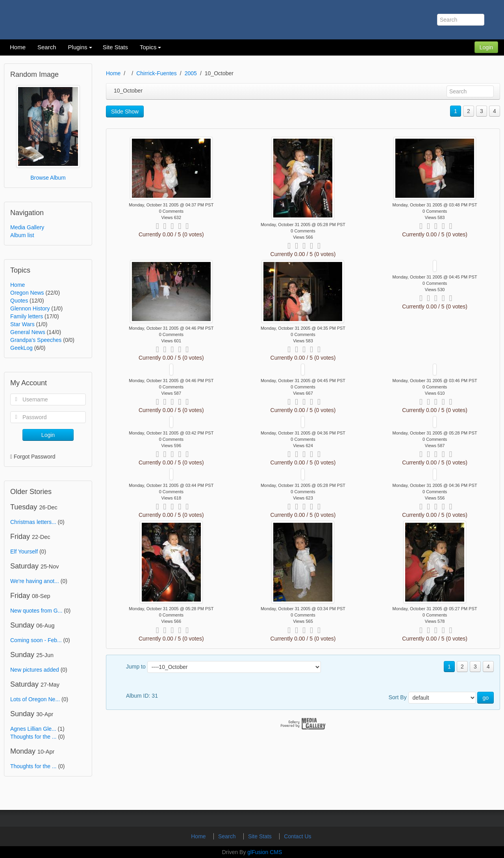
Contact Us (297, 836)
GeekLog (21, 348)
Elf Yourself (24, 552)
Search (228, 836)
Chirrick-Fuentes (157, 73)
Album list (22, 235)
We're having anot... (35, 581)
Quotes (19, 301)
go (485, 698)
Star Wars (22, 324)
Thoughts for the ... (33, 737)
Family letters (27, 316)
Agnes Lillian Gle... (33, 729)
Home (18, 285)
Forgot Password (35, 457)
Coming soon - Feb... (36, 640)
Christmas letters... (33, 522)
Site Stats (261, 836)
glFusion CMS (265, 852)
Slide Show (125, 111)
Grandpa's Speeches (36, 340)
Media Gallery (27, 227)
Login (486, 47)
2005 (191, 73)
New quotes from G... (36, 611)
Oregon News (27, 293)
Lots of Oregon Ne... (35, 699)
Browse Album (48, 178)
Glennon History (30, 308)
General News (28, 332)
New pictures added (35, 670)
